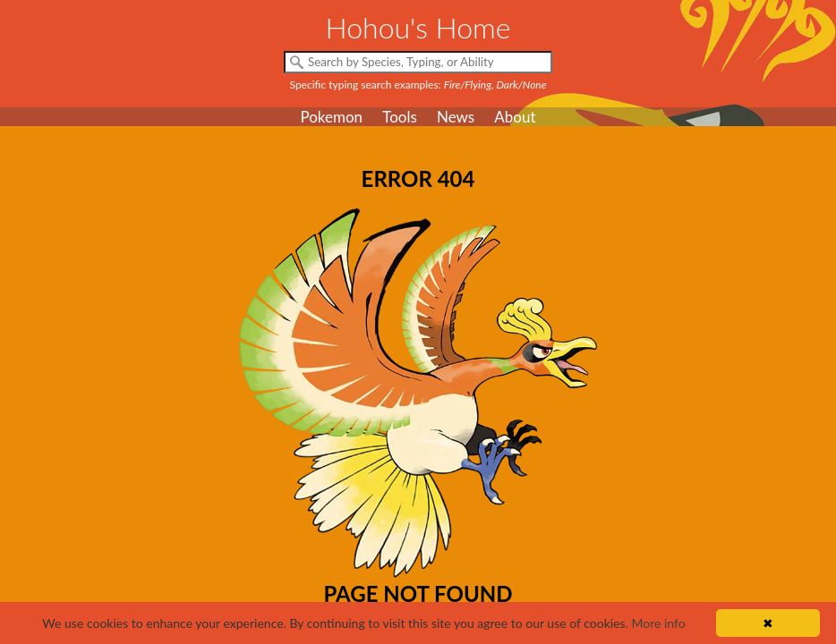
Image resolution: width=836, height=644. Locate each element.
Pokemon (331, 117)
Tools (400, 117)
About (515, 117)
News (456, 117)
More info (658, 623)
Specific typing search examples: (418, 85)
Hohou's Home (418, 27)
